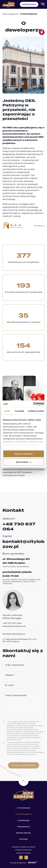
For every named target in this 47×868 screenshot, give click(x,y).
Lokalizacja (23, 820)
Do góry (24, 781)
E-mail (10, 685)
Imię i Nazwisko (14, 665)
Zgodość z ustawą (24, 853)
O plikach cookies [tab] (36, 411)
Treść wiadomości (16, 695)
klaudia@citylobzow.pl (14, 626)
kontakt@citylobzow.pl (23, 544)
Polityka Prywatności (24, 850)
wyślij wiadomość (23, 765)
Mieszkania (24, 827)
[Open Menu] (43, 4)
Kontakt (24, 839)
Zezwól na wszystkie (24, 454)
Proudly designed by (23, 862)
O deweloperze (24, 814)
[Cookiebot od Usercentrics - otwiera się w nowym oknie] (33, 404)
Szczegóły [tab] (19, 411)
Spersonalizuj (24, 462)
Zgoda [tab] (7, 411)
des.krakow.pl (39, 226)
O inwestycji (23, 808)
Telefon (10, 675)
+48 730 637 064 (19, 527)
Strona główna (10, 14)
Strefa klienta (23, 833)
